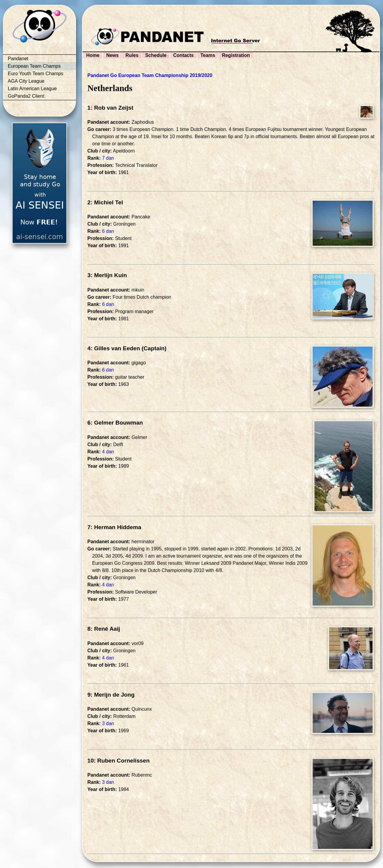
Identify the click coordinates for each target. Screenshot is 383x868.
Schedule (156, 55)
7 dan (108, 158)
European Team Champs (34, 66)
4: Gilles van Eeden (114, 348)
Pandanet (18, 59)
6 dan (108, 231)
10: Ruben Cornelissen (118, 761)
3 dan (108, 723)
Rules (132, 55)
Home (93, 55)
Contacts (183, 55)
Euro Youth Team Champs (36, 74)
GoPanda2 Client (26, 96)
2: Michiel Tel (105, 202)
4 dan (108, 452)
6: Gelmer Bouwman (115, 423)
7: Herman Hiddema (114, 527)
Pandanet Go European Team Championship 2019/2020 (150, 75)
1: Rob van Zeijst (110, 108)
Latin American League (32, 89)
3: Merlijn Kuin (107, 275)
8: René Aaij (104, 629)
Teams (208, 55)
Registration (236, 55)
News (113, 55)
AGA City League (26, 81)
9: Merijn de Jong (111, 695)
